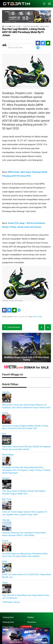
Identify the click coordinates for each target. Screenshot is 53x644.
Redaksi (31, 617)
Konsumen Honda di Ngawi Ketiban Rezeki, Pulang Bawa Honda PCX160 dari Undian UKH (25, 427)
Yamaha (6, 392)
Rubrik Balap (8, 455)
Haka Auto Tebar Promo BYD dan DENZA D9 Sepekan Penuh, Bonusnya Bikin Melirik (26, 448)
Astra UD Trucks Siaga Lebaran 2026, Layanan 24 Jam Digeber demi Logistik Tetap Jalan (24, 513)
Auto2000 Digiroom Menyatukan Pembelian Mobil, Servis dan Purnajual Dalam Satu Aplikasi (25, 555)
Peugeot (6, 478)
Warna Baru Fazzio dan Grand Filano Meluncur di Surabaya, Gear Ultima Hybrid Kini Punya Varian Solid (26, 406)
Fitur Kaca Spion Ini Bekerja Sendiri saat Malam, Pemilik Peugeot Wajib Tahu (24, 492)
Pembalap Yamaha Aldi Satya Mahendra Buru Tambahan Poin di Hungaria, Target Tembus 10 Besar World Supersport (26, 470)
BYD (4, 434)
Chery (5, 582)
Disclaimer (32, 622)
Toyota (5, 541)
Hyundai (6, 520)
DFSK (5, 562)
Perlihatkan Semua (11, 602)
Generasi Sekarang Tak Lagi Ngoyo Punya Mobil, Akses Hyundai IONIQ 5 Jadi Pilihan (24, 534)
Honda (5, 413)
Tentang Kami (8, 617)
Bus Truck (7, 499)
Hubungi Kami (8, 622)
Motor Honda (37, 317)
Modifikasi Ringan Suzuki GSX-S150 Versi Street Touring (27, 359)
